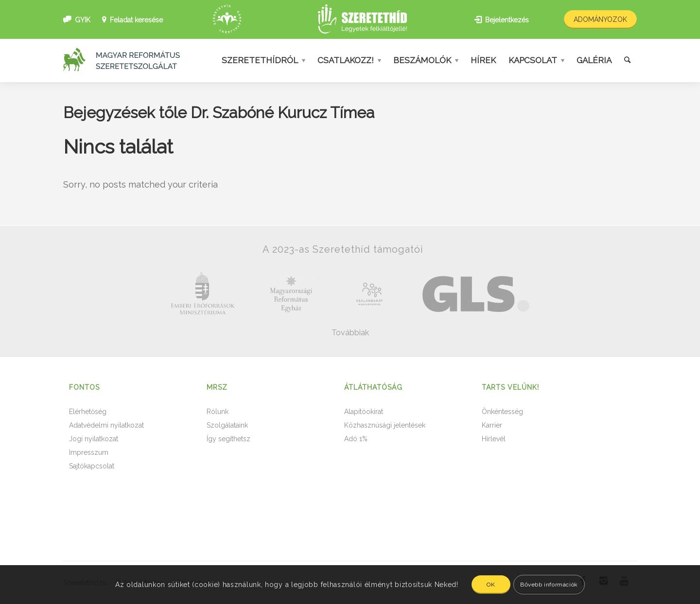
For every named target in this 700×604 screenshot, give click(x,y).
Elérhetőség (88, 412)
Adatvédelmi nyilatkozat (106, 425)
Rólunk (218, 412)
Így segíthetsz (228, 439)
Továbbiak (350, 333)
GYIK (83, 20)
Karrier (492, 425)
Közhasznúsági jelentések (385, 425)
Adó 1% (356, 439)
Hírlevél (494, 439)
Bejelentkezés (507, 20)
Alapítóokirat (364, 412)
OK (491, 585)
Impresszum (89, 452)
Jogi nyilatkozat (94, 439)
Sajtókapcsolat (92, 466)
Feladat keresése (136, 20)
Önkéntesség (502, 412)
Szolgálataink (227, 425)
